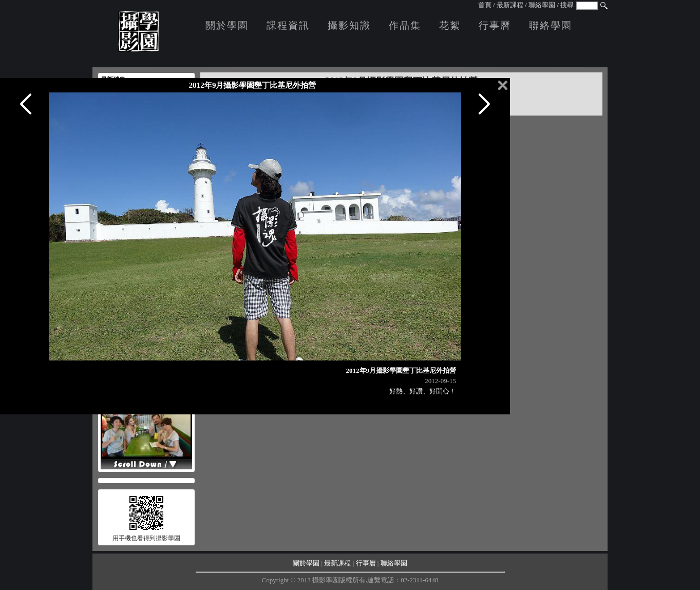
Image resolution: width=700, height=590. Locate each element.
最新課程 (510, 5)
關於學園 (227, 25)
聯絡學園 (542, 5)
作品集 (405, 25)
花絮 (450, 25)
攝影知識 (349, 25)
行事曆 (495, 25)
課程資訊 (288, 25)
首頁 (485, 5)
